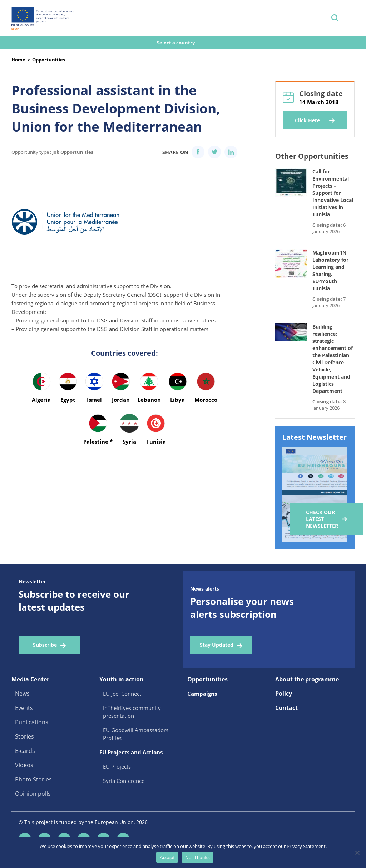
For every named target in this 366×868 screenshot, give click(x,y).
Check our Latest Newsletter (322, 519)
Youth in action (122, 679)
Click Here (307, 120)
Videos (24, 765)
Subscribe (45, 645)
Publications (32, 722)
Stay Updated (217, 645)
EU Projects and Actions (131, 752)
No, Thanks (197, 857)
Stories (24, 736)
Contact (286, 708)
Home (18, 60)
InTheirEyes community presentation (132, 712)
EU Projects (117, 766)
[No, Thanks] (357, 853)
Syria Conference (124, 781)
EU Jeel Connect (122, 694)
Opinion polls (33, 794)
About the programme (307, 679)
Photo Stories (33, 779)
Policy (284, 694)
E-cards (25, 751)
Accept (167, 857)
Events (24, 708)
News (22, 694)
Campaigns (202, 694)
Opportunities (49, 60)
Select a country (176, 43)
